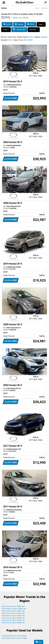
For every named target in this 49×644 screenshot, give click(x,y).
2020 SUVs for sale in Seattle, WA (13, 620)
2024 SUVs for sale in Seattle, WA (13, 611)
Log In (37, 8)
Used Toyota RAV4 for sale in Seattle (14, 636)
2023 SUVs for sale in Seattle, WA (13, 613)
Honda (19, 24)
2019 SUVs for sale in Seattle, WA (13, 623)
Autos (4, 8)
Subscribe (44, 8)
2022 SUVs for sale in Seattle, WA (13, 616)
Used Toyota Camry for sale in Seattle (14, 638)
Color (6, 30)
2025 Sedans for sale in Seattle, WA (14, 609)
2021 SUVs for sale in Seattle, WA (13, 618)
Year (41, 24)
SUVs (7, 24)
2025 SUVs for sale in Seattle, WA (13, 606)
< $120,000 (19, 30)
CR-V (31, 24)
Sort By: (34, 30)
